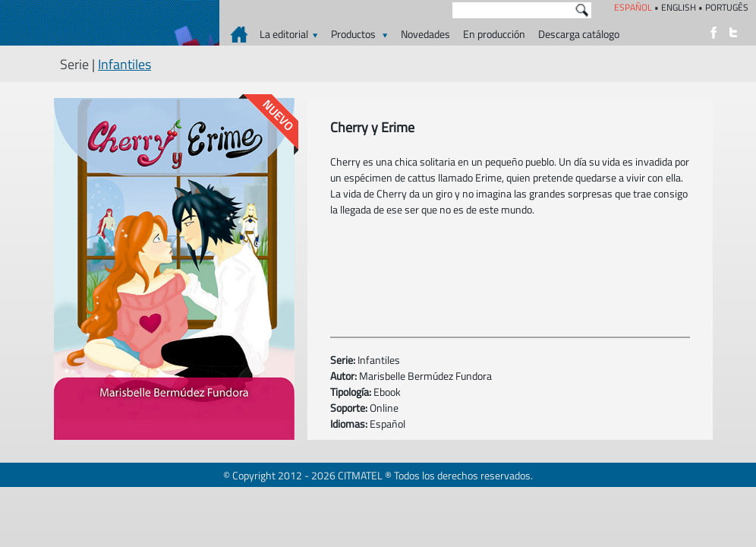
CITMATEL (360, 475)
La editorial (289, 34)
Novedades (425, 34)
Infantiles (124, 64)
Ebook (387, 392)
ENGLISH (679, 7)
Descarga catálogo (579, 34)
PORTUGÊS (727, 7)
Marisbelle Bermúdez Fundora (425, 376)
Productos (359, 34)
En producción (494, 34)
